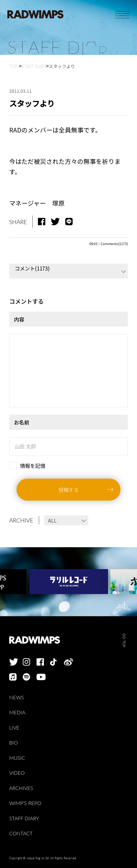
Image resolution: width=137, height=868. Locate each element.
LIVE (14, 728)
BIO (13, 743)
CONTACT (21, 833)
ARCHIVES (21, 788)
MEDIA (17, 712)
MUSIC (17, 758)
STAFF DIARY (24, 818)
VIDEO (17, 773)
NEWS (17, 697)
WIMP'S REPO (25, 803)
